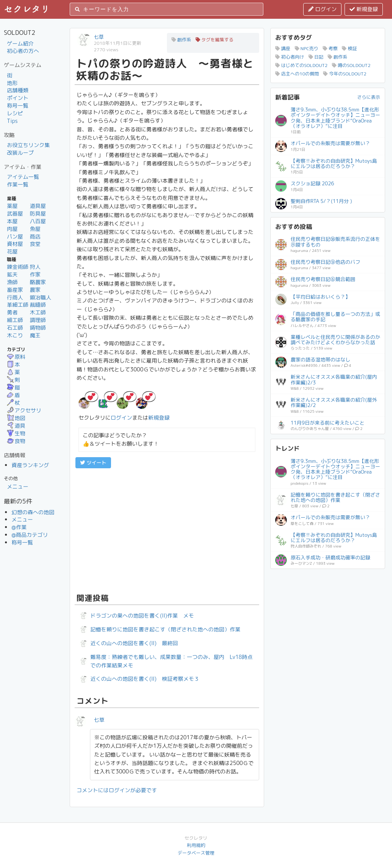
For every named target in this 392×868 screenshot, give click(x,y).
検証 (349, 48)
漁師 (12, 282)
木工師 (38, 312)
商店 (35, 236)
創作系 (181, 40)
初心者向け (290, 57)
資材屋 (15, 244)
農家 (35, 290)
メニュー (18, 486)
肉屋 (12, 229)
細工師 (15, 320)
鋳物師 (38, 328)
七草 (99, 37)
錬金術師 (18, 267)
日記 (316, 57)
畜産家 (15, 290)
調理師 (38, 320)
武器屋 (15, 213)
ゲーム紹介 (20, 43)
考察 (330, 48)
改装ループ (20, 153)
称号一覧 (18, 105)
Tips (12, 121)
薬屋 (12, 206)
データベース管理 (196, 853)
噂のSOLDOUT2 (351, 65)
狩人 (35, 267)
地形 (12, 83)
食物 (16, 441)
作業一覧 (18, 184)
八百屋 (38, 221)
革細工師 (18, 305)
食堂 (35, 244)
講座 (283, 48)
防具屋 (38, 213)
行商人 (15, 297)
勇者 (12, 312)
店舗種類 (18, 90)
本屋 (12, 221)
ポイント (18, 98)
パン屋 (15, 236)
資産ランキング (30, 465)
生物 (16, 433)
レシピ (15, 113)
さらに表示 (369, 97)
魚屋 (35, 229)
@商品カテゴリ (30, 535)
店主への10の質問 (297, 74)
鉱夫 (12, 274)
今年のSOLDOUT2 (345, 74)
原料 (16, 357)
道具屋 (38, 206)
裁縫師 (38, 305)
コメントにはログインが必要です (117, 790)
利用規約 (196, 845)
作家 (35, 274)
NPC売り (307, 48)
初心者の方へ (23, 51)
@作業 (19, 527)
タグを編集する (215, 40)
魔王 (35, 335)
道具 (16, 426)
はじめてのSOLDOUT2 (301, 65)
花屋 (12, 251)
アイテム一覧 (23, 177)
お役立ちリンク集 (28, 145)
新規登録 (364, 9)
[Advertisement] (167, 530)
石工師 (15, 328)
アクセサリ (24, 410)
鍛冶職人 (41, 297)
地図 (16, 418)
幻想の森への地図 (33, 512)
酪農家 (38, 282)
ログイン (322, 9)
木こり (15, 335)
